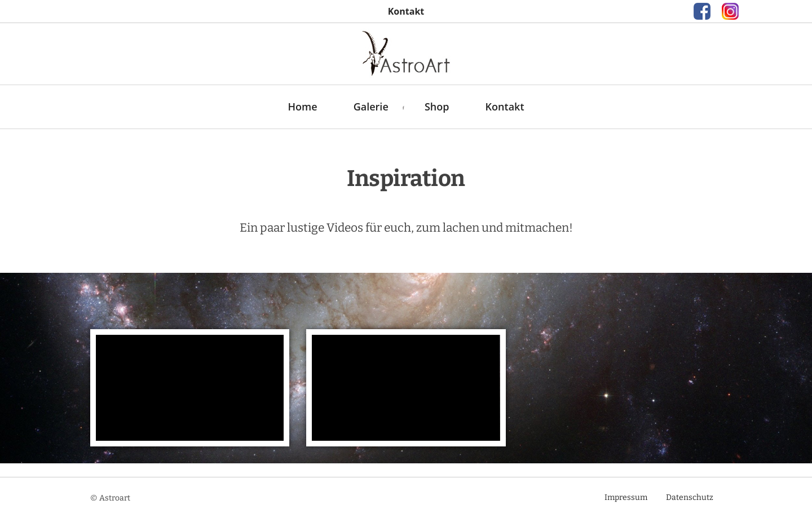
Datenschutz (690, 497)
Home (302, 107)
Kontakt (505, 107)
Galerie (371, 107)
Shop (437, 107)
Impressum (626, 497)
